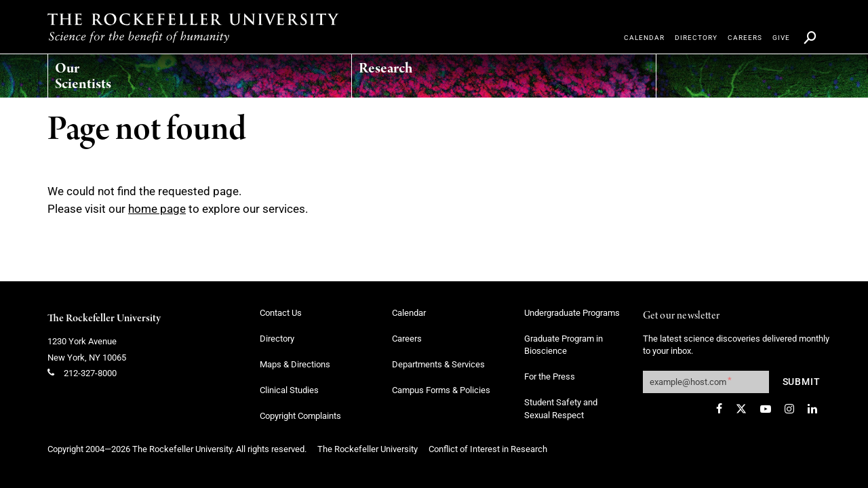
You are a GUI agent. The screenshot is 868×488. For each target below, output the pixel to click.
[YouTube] (766, 409)
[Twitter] (741, 409)
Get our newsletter (682, 316)
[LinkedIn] (812, 409)
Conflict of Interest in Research (488, 449)
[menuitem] (103, 73)
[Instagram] (789, 409)
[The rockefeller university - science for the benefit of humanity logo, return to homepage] (193, 28)
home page (157, 209)
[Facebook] (719, 409)
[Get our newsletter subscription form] (706, 382)
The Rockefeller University (104, 319)
